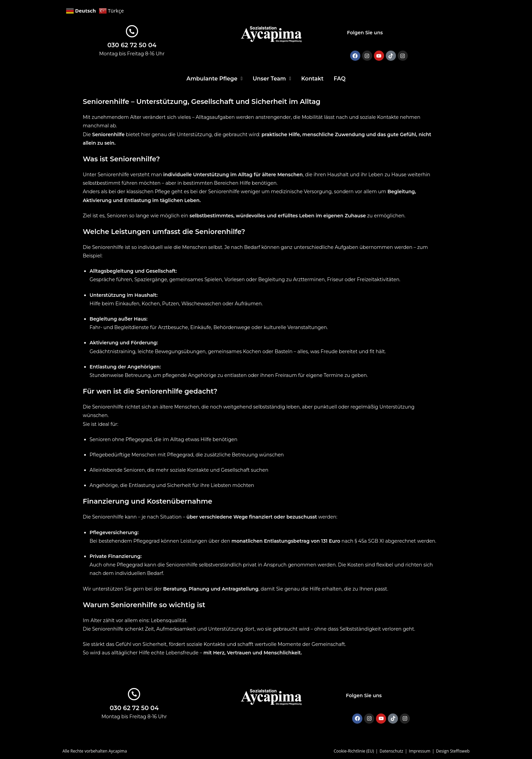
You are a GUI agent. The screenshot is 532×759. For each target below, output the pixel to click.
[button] (214, 79)
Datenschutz (392, 751)
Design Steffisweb (453, 751)
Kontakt (312, 79)
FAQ (340, 79)
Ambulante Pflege (214, 79)
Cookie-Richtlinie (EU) (354, 751)
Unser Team (272, 79)
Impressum (420, 751)
